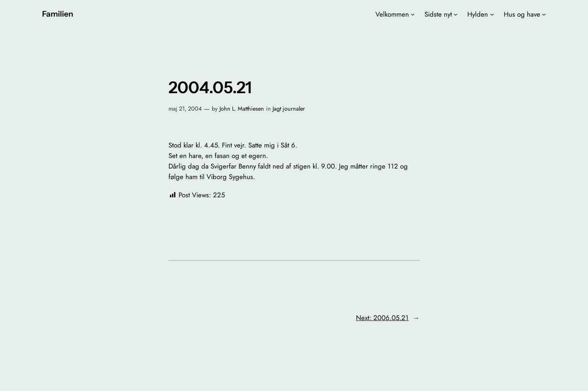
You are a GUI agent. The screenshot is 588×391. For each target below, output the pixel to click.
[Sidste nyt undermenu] (456, 14)
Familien (58, 14)
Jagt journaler (289, 109)
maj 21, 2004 (185, 109)
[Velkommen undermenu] (413, 14)
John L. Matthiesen (242, 109)
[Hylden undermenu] (492, 14)
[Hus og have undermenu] (544, 14)
